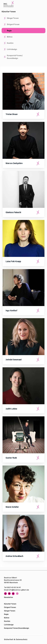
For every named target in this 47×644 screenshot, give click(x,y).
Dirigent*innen (10, 607)
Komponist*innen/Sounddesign (17, 628)
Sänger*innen (10, 611)
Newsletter (9, 597)
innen (14, 604)
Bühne (7, 618)
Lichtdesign (9, 625)
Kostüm (7, 621)
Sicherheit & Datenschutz (16, 640)
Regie (6, 614)
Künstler (7, 604)
